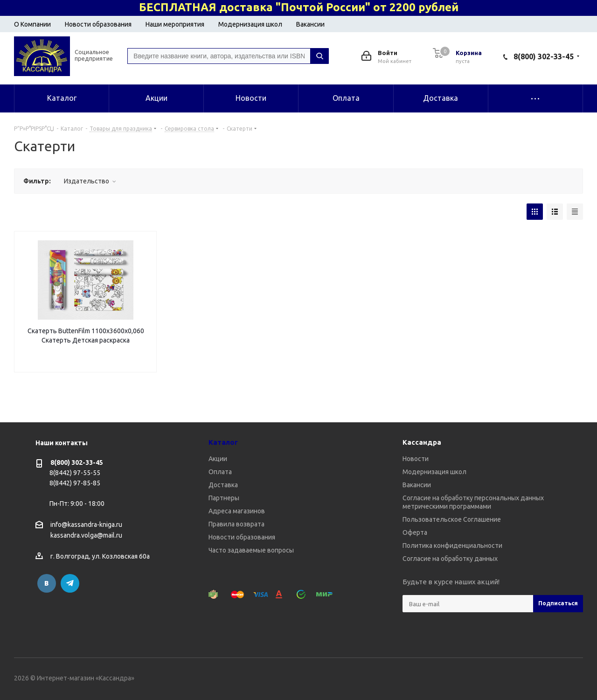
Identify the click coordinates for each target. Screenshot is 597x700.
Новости (416, 459)
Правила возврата (236, 524)
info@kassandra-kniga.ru (86, 525)
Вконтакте (47, 583)
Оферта (415, 532)
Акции (218, 459)
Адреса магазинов (237, 511)
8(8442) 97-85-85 (75, 483)
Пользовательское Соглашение (452, 519)
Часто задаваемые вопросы (251, 550)
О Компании (32, 24)
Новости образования (98, 24)
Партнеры (224, 498)
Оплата (220, 472)
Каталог (223, 442)
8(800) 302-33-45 (544, 56)
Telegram (70, 583)
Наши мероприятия (175, 24)
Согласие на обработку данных (450, 559)
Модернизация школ (250, 24)
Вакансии (310, 24)
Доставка (223, 485)
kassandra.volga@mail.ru (86, 536)
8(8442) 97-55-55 (75, 473)
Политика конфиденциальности (452, 546)
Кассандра (422, 442)
